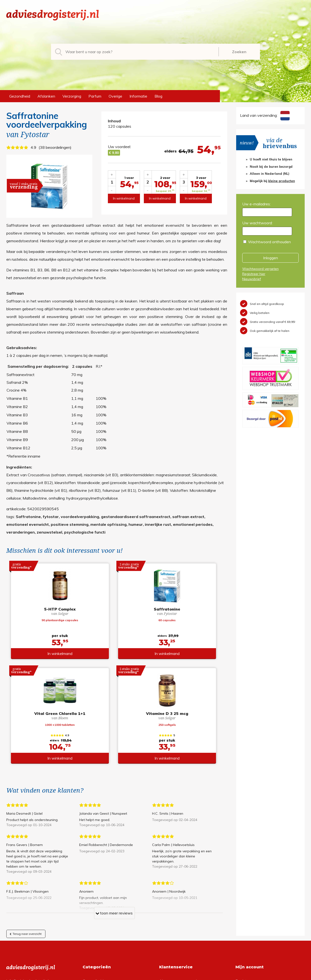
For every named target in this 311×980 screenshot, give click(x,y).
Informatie (138, 96)
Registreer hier (254, 274)
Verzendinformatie (175, 894)
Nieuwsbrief (252, 279)
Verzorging (72, 96)
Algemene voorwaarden (180, 879)
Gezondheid (20, 96)
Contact (166, 902)
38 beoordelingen (55, 147)
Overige (115, 96)
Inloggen (271, 258)
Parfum (95, 96)
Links (164, 910)
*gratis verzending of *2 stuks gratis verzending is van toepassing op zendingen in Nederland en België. (155, 975)
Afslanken (46, 96)
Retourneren (170, 886)
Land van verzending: (265, 115)
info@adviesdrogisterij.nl (27, 879)
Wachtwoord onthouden (269, 242)
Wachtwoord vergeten (260, 269)
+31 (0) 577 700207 (25, 886)
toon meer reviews (114, 812)
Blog (158, 96)
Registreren (246, 879)
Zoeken (239, 52)
